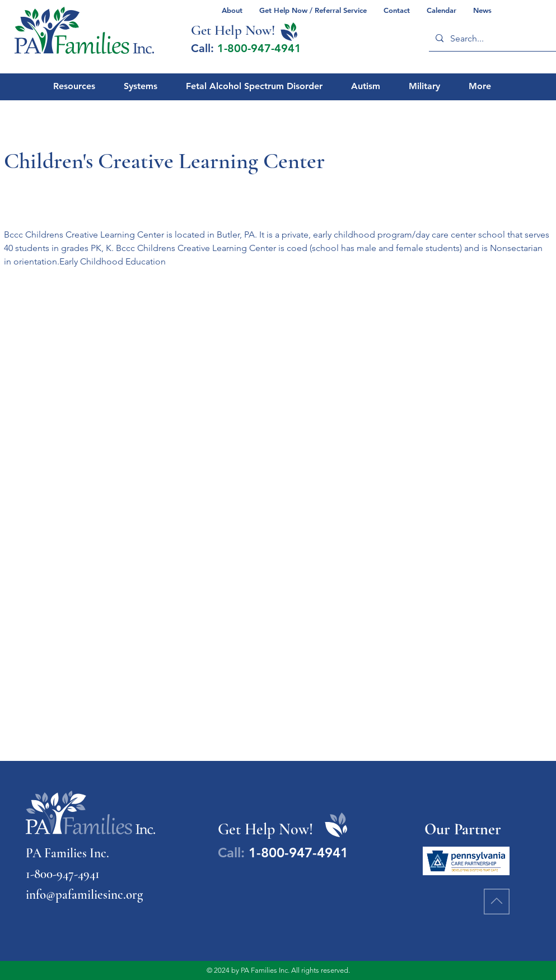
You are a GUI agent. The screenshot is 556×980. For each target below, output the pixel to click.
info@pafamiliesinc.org (84, 895)
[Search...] (494, 38)
